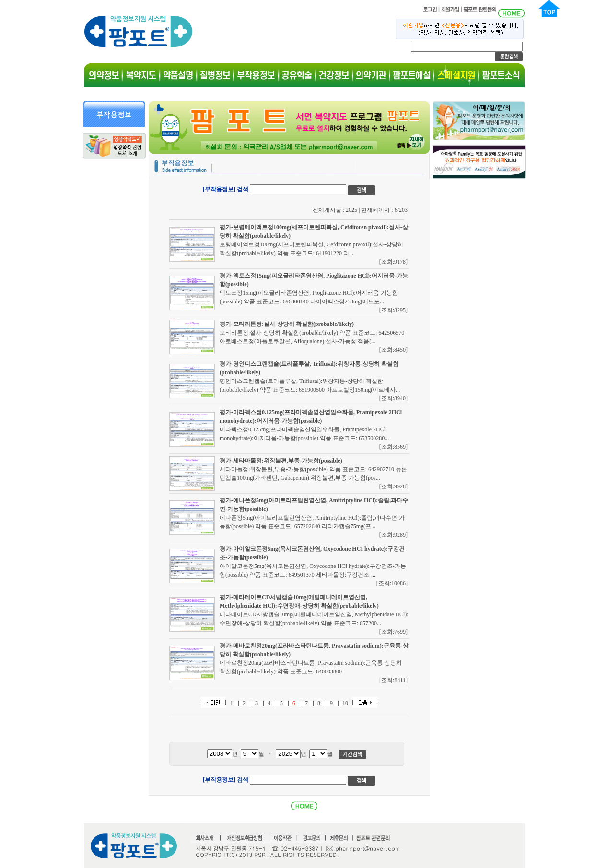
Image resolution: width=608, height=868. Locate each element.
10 (345, 703)
